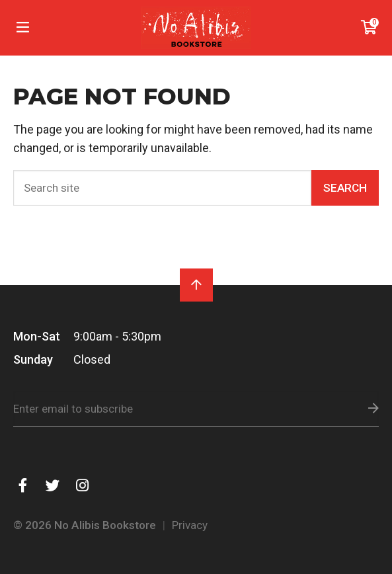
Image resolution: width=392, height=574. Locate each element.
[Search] (162, 188)
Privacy (190, 525)
